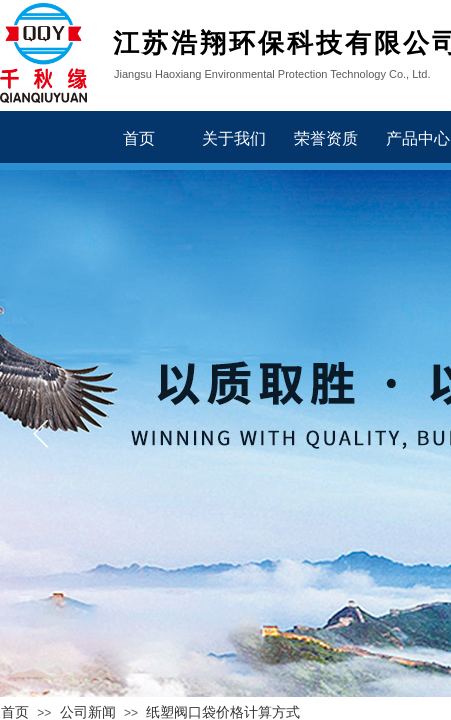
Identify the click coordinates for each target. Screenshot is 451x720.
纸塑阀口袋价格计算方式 (223, 712)
